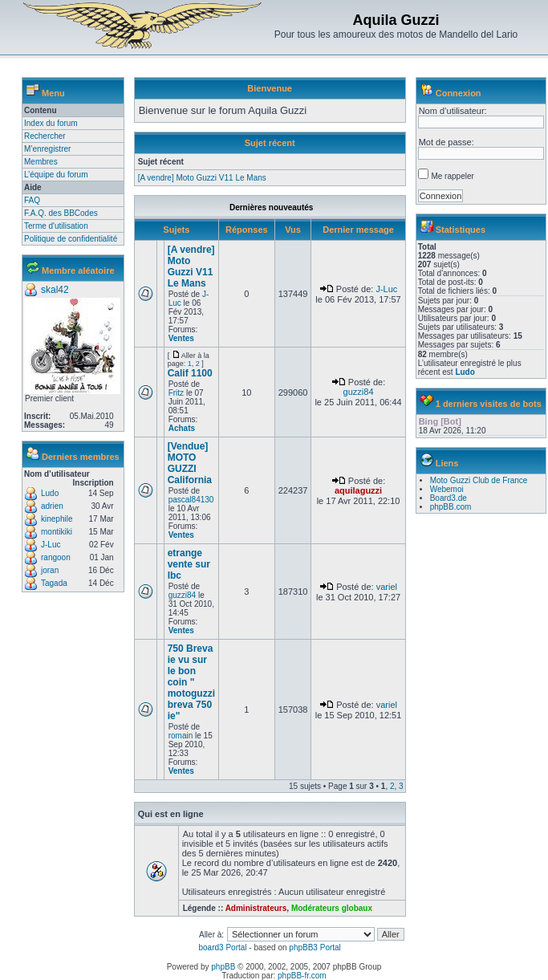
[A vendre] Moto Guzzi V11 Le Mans (202, 178)
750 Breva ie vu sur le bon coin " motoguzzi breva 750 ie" (191, 682)
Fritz (176, 393)
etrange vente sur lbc (189, 564)
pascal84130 (191, 500)
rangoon (56, 557)
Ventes (181, 338)
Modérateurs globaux (332, 908)
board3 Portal (222, 947)
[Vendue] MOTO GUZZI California (190, 463)
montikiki (57, 532)
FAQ (32, 200)
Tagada (54, 583)
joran (50, 570)
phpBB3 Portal (315, 947)
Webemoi (447, 489)
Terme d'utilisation (56, 226)
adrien (52, 506)
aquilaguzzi (358, 490)
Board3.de (449, 498)
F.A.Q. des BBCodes (61, 213)
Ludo (50, 493)
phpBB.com (451, 507)
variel (387, 587)
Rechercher (45, 136)
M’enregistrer (47, 149)
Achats (182, 428)
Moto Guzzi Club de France (479, 480)
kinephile (57, 519)
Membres (41, 162)
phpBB (223, 967)
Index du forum (51, 123)
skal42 (55, 290)
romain (181, 736)
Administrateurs (256, 908)
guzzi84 (359, 392)
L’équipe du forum (56, 175)
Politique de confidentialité (71, 239)
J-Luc (51, 545)
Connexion (459, 93)
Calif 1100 (190, 373)
